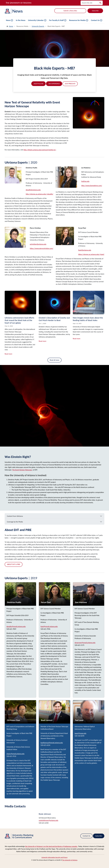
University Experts (38, 26)
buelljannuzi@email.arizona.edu (52, 743)
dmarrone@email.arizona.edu (85, 643)
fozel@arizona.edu (85, 250)
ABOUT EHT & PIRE (14, 564)
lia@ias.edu (85, 181)
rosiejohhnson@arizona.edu (48, 820)
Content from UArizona (15, 516)
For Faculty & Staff (56, 20)
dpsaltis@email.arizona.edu (16, 626)
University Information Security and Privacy (55, 857)
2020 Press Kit (38, 84)
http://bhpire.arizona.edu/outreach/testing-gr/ (40, 150)
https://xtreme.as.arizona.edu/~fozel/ (91, 254)
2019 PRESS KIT (70, 84)
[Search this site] (89, 3)
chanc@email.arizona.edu (15, 754)
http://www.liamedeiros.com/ (92, 186)
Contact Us (95, 20)
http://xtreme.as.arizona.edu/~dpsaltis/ (39, 194)
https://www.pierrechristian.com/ (42, 248)
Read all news (55, 360)
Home (11, 26)
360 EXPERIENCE (54, 84)
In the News (21, 20)
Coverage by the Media (15, 522)
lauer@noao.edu (80, 733)
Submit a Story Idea (70, 11)
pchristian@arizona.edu (38, 244)
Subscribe (95, 11)
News (8, 20)
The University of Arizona (70, 860)
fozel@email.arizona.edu (49, 626)
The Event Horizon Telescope (22, 470)
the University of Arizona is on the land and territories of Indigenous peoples (51, 846)
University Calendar (36, 20)
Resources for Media (77, 20)
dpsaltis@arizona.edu (33, 190)
